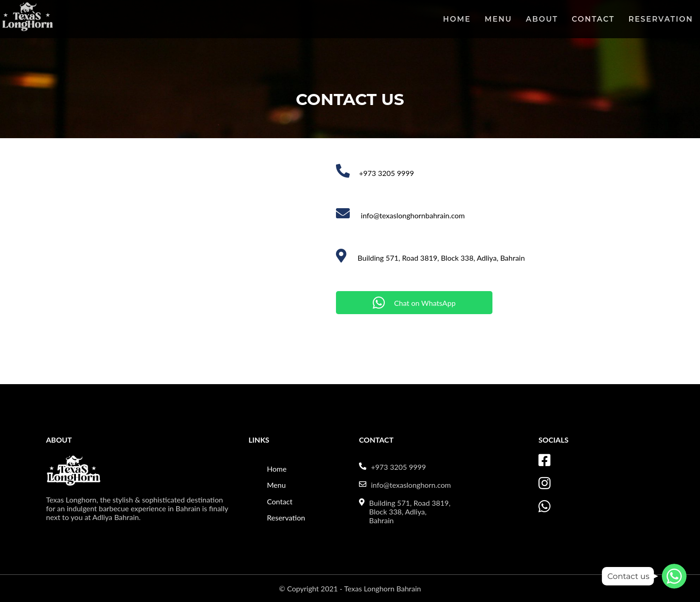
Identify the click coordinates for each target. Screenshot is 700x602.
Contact (593, 19)
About (542, 19)
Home (457, 19)
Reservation (661, 19)
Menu (498, 19)
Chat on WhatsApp (414, 303)
